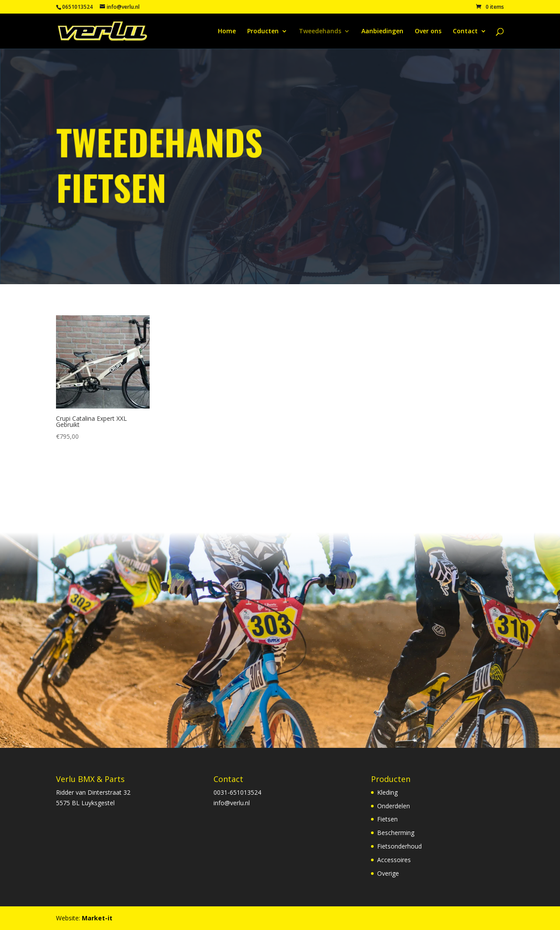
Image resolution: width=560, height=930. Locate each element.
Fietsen (387, 819)
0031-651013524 (237, 792)
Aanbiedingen (382, 32)
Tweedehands (320, 32)
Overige (388, 873)
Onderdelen (394, 806)
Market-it (97, 918)
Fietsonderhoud (399, 846)
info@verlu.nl (232, 803)
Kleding (387, 792)
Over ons (428, 32)
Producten (263, 32)
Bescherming (396, 833)
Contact (465, 32)
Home (227, 32)
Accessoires (394, 860)
